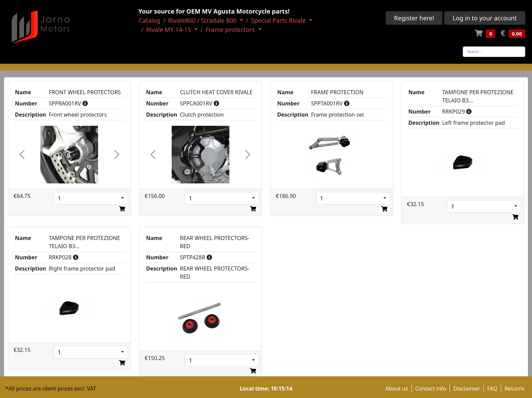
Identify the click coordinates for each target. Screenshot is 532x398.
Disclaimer (467, 389)
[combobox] (91, 198)
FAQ (492, 389)
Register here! (414, 18)
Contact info (431, 389)
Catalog (149, 20)
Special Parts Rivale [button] (279, 20)
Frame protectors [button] (231, 29)
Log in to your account (485, 18)
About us (396, 389)
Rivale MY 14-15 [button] (169, 29)
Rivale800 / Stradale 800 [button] (203, 20)
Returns (515, 389)
